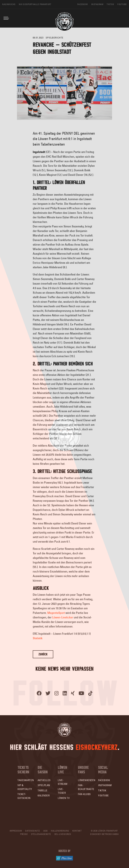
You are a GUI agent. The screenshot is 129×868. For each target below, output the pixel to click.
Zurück (43, 654)
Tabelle (43, 790)
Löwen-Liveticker (63, 617)
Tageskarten (26, 780)
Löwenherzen (87, 780)
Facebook (104, 780)
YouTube (103, 795)
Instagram (105, 785)
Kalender (44, 795)
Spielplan (44, 785)
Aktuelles (44, 780)
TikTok (102, 790)
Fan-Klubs (84, 794)
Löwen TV (64, 798)
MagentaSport (56, 613)
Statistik (38, 638)
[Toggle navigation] (6, 18)
